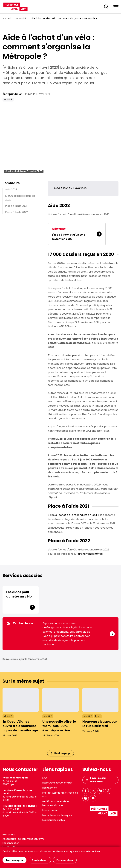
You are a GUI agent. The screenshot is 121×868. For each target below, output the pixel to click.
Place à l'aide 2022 (16, 212)
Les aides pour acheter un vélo (19, 594)
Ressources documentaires (57, 783)
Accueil (7, 18)
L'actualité (21, 18)
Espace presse (50, 810)
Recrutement (50, 788)
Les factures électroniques (57, 815)
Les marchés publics (54, 820)
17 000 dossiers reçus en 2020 (20, 198)
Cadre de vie (20, 623)
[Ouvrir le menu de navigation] (116, 7)
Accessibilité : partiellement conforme (24, 839)
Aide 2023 (11, 190)
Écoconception (11, 843)
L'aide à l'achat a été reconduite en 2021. (73, 515)
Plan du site (9, 835)
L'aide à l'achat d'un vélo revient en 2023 (69, 237)
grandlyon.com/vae (90, 554)
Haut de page (61, 753)
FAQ (45, 778)
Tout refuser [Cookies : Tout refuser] (40, 860)
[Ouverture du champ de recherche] (106, 7)
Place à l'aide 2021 (16, 206)
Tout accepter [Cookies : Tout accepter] (14, 860)
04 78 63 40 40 (11, 809)
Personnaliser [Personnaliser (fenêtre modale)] (65, 860)
